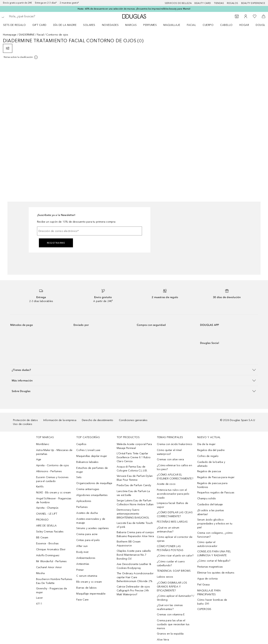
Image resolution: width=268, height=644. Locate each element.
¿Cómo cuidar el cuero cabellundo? (171, 563)
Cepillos (81, 444)
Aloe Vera (163, 640)
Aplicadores (84, 501)
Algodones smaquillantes (92, 495)
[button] (134, 370)
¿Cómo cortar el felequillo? (214, 561)
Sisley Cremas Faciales (50, 532)
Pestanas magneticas (210, 567)
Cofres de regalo (208, 456)
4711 (39, 604)
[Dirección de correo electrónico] (90, 231)
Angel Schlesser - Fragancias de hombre (54, 500)
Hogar (244, 25)
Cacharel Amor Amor (49, 567)
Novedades (110, 25)
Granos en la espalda (170, 634)
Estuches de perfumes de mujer (92, 470)
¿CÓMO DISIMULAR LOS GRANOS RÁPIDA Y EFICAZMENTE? (172, 587)
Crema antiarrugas (88, 489)
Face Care (82, 600)
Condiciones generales (133, 420)
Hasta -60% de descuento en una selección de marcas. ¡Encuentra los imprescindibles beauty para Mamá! (134, 9)
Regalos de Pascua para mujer (216, 477)
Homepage (10, 35)
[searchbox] (36, 16)
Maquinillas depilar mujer (92, 456)
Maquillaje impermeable (91, 594)
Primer (80, 570)
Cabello (226, 25)
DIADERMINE (27, 35)
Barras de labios (86, 588)
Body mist (82, 552)
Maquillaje (172, 25)
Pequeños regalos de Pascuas (216, 493)
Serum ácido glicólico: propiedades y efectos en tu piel (215, 524)
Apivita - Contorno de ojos (52, 465)
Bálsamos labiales (87, 462)
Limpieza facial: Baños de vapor (173, 505)
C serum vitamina (87, 576)
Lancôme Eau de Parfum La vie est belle (133, 493)
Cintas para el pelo (88, 540)
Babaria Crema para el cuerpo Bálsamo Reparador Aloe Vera (135, 534)
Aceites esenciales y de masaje (91, 521)
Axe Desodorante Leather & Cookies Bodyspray (134, 566)
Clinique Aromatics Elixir (51, 549)
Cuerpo (208, 25)
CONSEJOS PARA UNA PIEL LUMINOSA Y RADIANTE (214, 553)
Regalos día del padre (211, 450)
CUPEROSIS (204, 609)
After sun (82, 546)
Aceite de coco (166, 484)
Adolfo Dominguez (48, 555)
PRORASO (42, 520)
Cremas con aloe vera (170, 459)
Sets (79, 477)
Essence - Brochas (47, 543)
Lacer (39, 598)
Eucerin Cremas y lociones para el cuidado (52, 479)
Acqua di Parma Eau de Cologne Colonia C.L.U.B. (132, 469)
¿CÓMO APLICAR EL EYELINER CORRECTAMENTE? (175, 477)
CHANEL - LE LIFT (47, 514)
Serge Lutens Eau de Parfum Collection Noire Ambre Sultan (135, 502)
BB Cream (42, 538)
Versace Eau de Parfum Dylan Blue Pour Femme (135, 478)
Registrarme (56, 243)
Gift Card (39, 25)
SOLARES (89, 25)
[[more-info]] (21, 57)
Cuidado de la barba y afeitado (211, 464)
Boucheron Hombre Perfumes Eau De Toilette (54, 581)
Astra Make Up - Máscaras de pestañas (54, 452)
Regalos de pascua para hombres (212, 485)
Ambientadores (86, 558)
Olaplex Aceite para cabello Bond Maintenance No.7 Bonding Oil (134, 555)
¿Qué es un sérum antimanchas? (168, 530)
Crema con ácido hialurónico (175, 444)
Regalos (233, 3)
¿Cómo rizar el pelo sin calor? (175, 556)
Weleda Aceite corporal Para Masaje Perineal (134, 446)
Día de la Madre (65, 25)
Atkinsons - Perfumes (49, 471)
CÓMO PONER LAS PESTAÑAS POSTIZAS (170, 548)
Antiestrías (83, 564)
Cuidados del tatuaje (210, 504)
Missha (40, 573)
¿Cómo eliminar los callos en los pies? (174, 467)
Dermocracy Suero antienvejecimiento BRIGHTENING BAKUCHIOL (133, 514)
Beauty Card (203, 3)
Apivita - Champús (47, 508)
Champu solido (207, 498)
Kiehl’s (40, 487)
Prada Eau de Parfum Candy (134, 485)
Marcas (131, 25)
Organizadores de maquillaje (94, 483)
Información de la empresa (60, 420)
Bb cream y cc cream (89, 582)
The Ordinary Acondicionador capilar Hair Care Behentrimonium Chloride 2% (135, 577)
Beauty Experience (253, 3)
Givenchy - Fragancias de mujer (52, 590)
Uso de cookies (23, 424)
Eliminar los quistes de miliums (216, 573)
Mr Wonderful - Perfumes (51, 561)
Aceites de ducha (87, 513)
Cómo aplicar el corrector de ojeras (175, 539)
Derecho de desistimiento (98, 420)
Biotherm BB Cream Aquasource (129, 544)
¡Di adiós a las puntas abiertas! (211, 512)
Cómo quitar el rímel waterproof (169, 452)
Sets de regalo (14, 25)
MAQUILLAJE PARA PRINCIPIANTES (209, 592)
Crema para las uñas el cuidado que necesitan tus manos (173, 624)
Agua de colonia (208, 579)
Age (39, 459)
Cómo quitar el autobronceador (207, 544)
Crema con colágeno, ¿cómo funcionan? (215, 535)
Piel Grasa (204, 585)
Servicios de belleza (178, 3)
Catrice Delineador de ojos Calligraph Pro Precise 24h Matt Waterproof (133, 591)
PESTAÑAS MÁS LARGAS (172, 522)
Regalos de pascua (209, 471)
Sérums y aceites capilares (92, 528)
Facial (191, 25)
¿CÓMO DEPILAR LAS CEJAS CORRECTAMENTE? (175, 514)
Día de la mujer (206, 444)
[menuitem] (17, 25)
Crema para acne (87, 534)
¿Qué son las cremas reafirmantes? (170, 607)
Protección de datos (25, 420)
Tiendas (219, 3)
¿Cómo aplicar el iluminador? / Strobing (176, 598)
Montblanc (43, 444)
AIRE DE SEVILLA (46, 526)
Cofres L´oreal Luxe (88, 450)
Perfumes (150, 25)
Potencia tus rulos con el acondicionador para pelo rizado (173, 494)
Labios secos (165, 577)
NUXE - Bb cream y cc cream (53, 493)
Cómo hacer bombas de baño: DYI (212, 602)
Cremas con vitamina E (171, 615)
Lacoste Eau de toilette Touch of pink (135, 525)
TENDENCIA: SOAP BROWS (174, 571)
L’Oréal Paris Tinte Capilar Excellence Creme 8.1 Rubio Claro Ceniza (134, 457)
